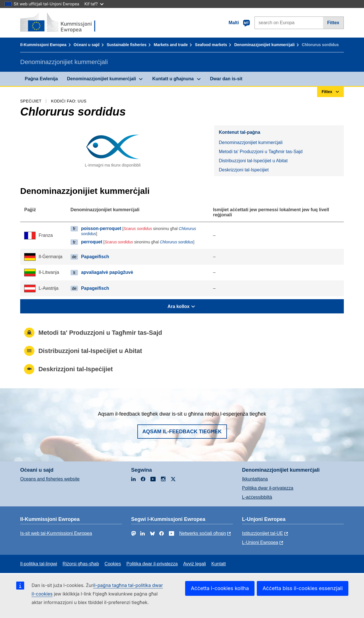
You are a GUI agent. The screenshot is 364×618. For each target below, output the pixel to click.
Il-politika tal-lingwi (39, 564)
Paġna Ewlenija (41, 79)
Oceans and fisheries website (50, 479)
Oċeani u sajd (87, 45)
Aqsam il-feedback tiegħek (182, 432)
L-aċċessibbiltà (257, 497)
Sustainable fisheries (127, 45)
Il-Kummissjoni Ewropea (43, 45)
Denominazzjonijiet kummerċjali (264, 45)
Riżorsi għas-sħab (81, 564)
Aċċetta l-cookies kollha (220, 588)
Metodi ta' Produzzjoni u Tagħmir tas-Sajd (260, 152)
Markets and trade (171, 45)
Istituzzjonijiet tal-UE (262, 533)
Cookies (113, 564)
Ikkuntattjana (255, 479)
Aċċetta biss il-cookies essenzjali (303, 588)
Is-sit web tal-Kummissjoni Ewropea (56, 533)
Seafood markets (211, 45)
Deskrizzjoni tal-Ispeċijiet (244, 170)
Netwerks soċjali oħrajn (203, 533)
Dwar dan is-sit (226, 79)
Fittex (333, 23)
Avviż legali (195, 564)
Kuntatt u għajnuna (173, 79)
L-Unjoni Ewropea (260, 542)
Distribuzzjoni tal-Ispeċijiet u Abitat (253, 161)
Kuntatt (219, 564)
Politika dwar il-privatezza (268, 488)
